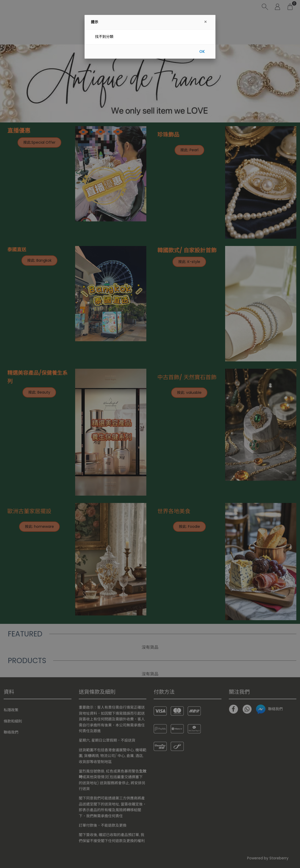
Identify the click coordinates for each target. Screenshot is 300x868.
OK (202, 52)
